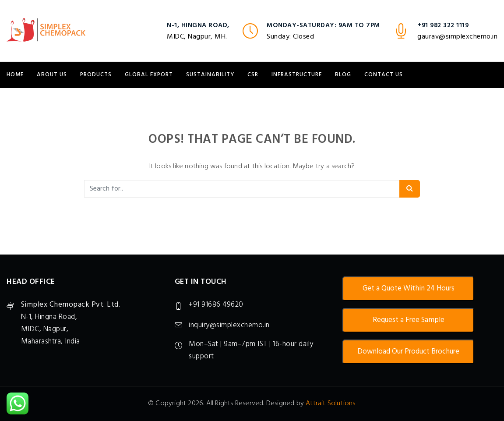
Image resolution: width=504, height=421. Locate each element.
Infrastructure (297, 75)
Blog (343, 75)
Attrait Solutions (330, 403)
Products (96, 75)
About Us (52, 75)
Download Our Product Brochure (408, 352)
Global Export (149, 75)
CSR (253, 75)
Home (15, 75)
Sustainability (210, 75)
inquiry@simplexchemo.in (229, 325)
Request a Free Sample (409, 320)
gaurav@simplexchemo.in (457, 37)
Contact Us (384, 75)
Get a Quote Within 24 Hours (409, 288)
